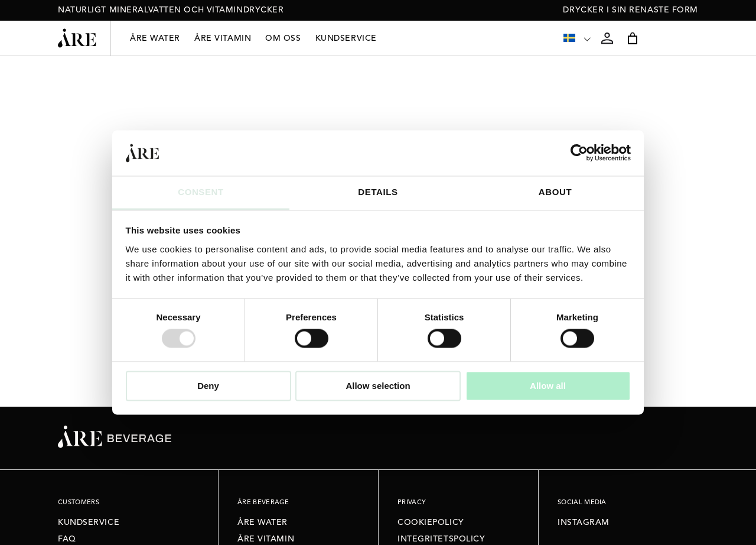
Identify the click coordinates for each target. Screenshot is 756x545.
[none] (578, 38)
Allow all (548, 386)
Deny (208, 386)
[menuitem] (578, 38)
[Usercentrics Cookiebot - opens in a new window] (579, 153)
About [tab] (555, 192)
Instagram (584, 523)
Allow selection (378, 386)
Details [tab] (378, 192)
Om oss (283, 38)
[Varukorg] (633, 38)
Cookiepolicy (431, 523)
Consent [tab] (201, 192)
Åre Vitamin (223, 38)
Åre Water (155, 38)
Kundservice (346, 38)
